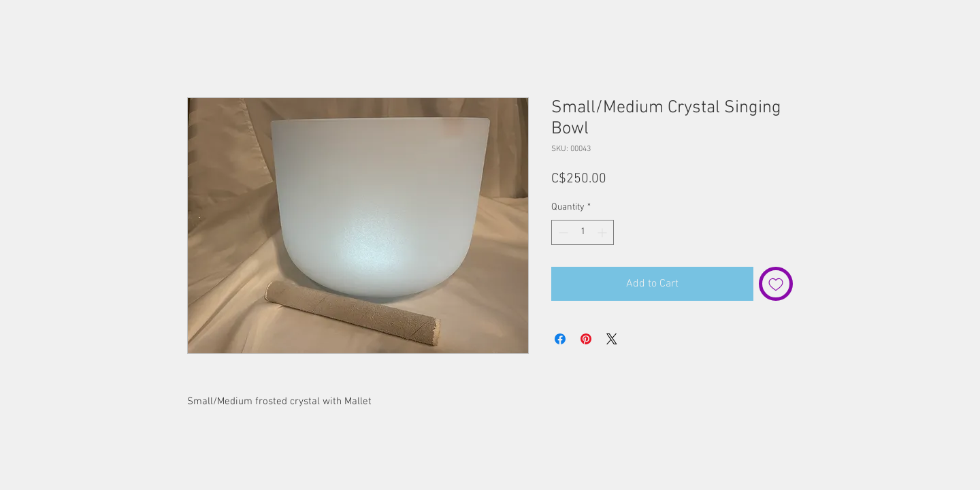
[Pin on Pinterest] (586, 339)
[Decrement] (562, 232)
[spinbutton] (583, 232)
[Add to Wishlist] (776, 284)
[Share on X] (612, 339)
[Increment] (603, 232)
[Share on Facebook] (560, 339)
